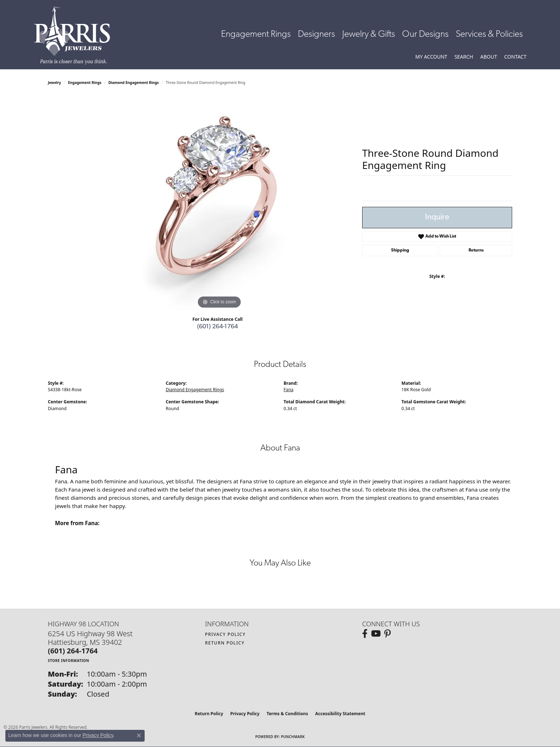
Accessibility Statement (340, 714)
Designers (316, 34)
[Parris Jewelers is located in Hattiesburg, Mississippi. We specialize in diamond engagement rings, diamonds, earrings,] (76, 35)
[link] (515, 57)
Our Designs (425, 34)
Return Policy (225, 643)
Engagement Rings (256, 34)
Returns (476, 250)
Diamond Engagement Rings (134, 83)
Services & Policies (489, 34)
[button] (431, 57)
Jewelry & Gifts (369, 34)
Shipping (400, 250)
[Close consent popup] (139, 736)
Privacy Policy (225, 634)
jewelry (54, 83)
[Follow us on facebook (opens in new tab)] (365, 634)
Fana (288, 390)
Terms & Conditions (287, 714)
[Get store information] (69, 660)
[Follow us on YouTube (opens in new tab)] (376, 634)
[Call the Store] (73, 651)
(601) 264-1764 (217, 327)
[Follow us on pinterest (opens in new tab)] (387, 634)
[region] (219, 203)
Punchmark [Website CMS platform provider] (293, 737)
